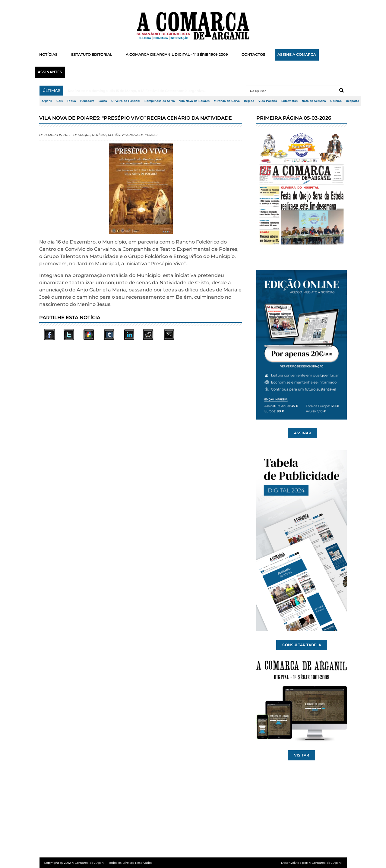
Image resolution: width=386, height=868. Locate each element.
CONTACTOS (253, 55)
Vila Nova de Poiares (194, 101)
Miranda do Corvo (227, 101)
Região (249, 101)
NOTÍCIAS (48, 55)
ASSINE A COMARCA (297, 55)
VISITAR (302, 755)
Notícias (99, 135)
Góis (60, 101)
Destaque (82, 135)
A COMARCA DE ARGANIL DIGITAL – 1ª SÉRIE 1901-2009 (177, 55)
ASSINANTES (50, 72)
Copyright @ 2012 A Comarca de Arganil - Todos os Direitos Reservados (98, 863)
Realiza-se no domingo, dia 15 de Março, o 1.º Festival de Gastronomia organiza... (137, 91)
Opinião (336, 101)
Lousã (103, 101)
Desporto (353, 101)
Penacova (87, 101)
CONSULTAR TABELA (302, 645)
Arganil (47, 101)
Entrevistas (289, 101)
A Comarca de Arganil (326, 863)
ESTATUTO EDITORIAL (92, 55)
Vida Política (268, 101)
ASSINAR (303, 433)
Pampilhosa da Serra (160, 101)
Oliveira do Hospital (126, 101)
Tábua (71, 101)
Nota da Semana (314, 101)
